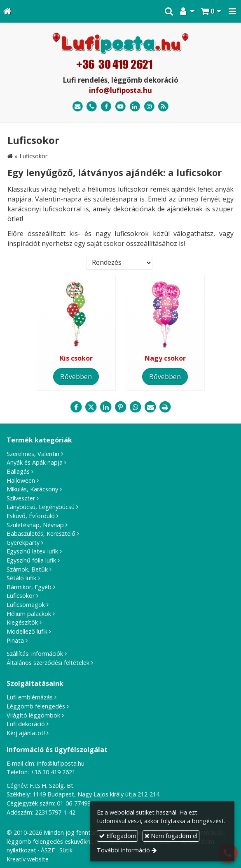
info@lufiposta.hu (120, 90)
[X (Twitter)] (91, 407)
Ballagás (18, 471)
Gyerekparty (23, 543)
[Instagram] (149, 107)
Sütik (66, 850)
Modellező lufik (27, 631)
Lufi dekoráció (26, 724)
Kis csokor (76, 358)
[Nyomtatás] (165, 407)
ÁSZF (48, 850)
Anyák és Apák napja (35, 462)
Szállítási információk (35, 654)
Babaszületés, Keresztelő (41, 534)
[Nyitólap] (7, 11)
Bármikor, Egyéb (29, 587)
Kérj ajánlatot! (26, 733)
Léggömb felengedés (36, 706)
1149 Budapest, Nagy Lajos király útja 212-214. (97, 794)
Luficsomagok (26, 605)
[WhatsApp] (136, 407)
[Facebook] (106, 107)
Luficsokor (21, 596)
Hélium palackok (29, 614)
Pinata (15, 640)
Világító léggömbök (33, 715)
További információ (123, 850)
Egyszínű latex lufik (32, 551)
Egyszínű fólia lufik (31, 560)
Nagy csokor (165, 358)
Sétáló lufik (21, 578)
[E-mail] (78, 107)
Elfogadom (118, 836)
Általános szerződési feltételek (48, 663)
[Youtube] (120, 107)
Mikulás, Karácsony (32, 489)
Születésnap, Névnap (35, 525)
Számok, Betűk (27, 569)
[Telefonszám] (92, 107)
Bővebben (76, 377)
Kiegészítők (22, 622)
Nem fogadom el (171, 836)
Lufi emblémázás (30, 697)
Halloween (21, 480)
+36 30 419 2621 (53, 772)
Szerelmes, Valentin (33, 454)
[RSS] (163, 107)
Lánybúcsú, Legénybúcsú (41, 507)
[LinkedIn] (135, 107)
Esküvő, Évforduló (31, 516)
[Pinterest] (121, 407)
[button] (232, 11)
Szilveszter (21, 498)
